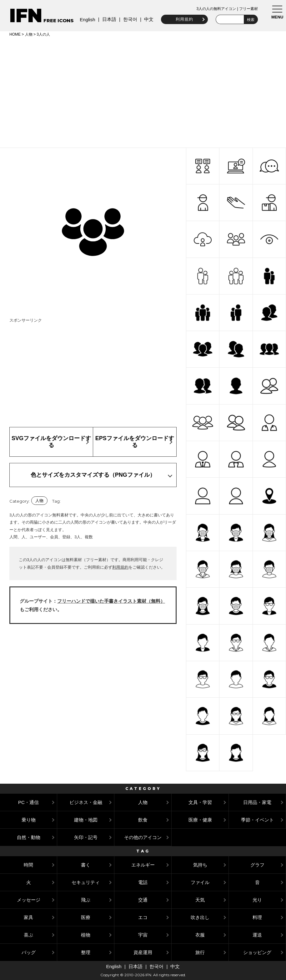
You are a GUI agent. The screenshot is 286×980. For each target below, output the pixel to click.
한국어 (127, 19)
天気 (200, 900)
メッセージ (29, 900)
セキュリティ (86, 882)
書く (86, 865)
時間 (28, 865)
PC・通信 (28, 802)
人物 (29, 34)
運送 (257, 935)
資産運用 (143, 952)
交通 (143, 900)
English (85, 20)
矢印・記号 (86, 837)
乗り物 (29, 820)
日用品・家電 (257, 802)
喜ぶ (28, 935)
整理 (86, 952)
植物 (86, 935)
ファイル (200, 882)
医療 (86, 917)
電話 (143, 882)
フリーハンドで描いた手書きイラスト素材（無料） (111, 601)
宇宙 (143, 935)
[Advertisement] (143, 91)
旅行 (200, 952)
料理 (257, 917)
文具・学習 (200, 802)
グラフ (257, 865)
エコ (143, 917)
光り (257, 900)
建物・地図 (86, 820)
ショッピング (257, 952)
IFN (26, 15)
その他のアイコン (143, 837)
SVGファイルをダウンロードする (51, 442)
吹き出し (200, 917)
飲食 (143, 820)
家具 (28, 917)
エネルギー (143, 865)
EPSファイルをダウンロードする (135, 442)
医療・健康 (200, 820)
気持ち (200, 865)
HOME (15, 34)
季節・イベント (257, 820)
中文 (146, 19)
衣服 (200, 935)
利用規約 (182, 19)
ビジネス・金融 (86, 802)
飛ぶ (86, 900)
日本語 (106, 19)
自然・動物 (29, 837)
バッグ (29, 952)
